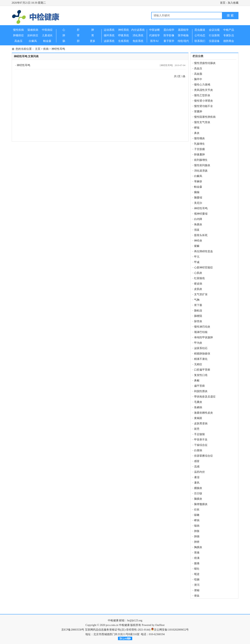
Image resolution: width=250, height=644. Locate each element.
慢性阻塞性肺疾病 (205, 117)
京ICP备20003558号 (73, 630)
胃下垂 (198, 305)
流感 (197, 467)
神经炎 (198, 241)
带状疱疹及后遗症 (205, 397)
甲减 (197, 262)
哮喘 (197, 128)
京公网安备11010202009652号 (171, 630)
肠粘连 (198, 311)
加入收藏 (233, 3)
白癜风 (198, 176)
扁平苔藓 (199, 386)
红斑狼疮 (199, 278)
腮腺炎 (198, 488)
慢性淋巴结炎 (202, 327)
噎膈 (197, 580)
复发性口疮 (201, 375)
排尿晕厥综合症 (203, 456)
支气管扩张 (201, 294)
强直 (197, 230)
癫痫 (197, 192)
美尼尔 (198, 203)
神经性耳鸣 (58, 49)
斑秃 (197, 429)
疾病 (46, 49)
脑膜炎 (198, 499)
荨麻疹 (198, 181)
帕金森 (198, 187)
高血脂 (198, 74)
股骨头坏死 (201, 235)
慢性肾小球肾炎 (203, 101)
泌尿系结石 (201, 348)
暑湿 (197, 477)
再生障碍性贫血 (203, 251)
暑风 (197, 483)
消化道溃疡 (201, 171)
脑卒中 (198, 79)
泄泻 (197, 585)
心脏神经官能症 (203, 268)
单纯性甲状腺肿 (203, 337)
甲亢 (197, 257)
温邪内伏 (199, 472)
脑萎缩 (198, 198)
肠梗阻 (198, 316)
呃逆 (197, 574)
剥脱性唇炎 (201, 391)
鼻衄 (197, 381)
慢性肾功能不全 (203, 106)
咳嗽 (197, 515)
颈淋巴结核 (201, 332)
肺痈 (197, 537)
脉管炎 (198, 321)
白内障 (198, 219)
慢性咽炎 (199, 138)
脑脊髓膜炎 (201, 504)
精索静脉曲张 (202, 354)
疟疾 (197, 510)
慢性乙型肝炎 (202, 95)
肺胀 (197, 531)
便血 (197, 596)
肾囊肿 (198, 112)
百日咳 (198, 493)
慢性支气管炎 (202, 122)
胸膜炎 (198, 547)
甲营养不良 (201, 440)
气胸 (197, 300)
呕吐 (197, 569)
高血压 (198, 68)
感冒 (197, 461)
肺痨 (197, 542)
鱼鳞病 (198, 407)
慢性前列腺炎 (202, 165)
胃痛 (197, 553)
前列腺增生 (201, 160)
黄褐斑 (198, 418)
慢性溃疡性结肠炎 (205, 63)
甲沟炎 (198, 343)
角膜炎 (198, 224)
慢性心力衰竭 (202, 85)
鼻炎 (197, 133)
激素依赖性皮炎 (203, 413)
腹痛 (197, 563)
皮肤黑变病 (201, 424)
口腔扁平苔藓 (202, 370)
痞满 (197, 558)
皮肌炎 (198, 289)
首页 (223, 3)
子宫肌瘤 (199, 149)
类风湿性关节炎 (203, 90)
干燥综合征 (201, 445)
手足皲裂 (199, 434)
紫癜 (197, 246)
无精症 (198, 364)
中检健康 (113, 620)
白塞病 (198, 450)
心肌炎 (198, 273)
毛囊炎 (198, 402)
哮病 (197, 520)
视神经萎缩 (201, 214)
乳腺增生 (199, 144)
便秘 (197, 590)
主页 (38, 49)
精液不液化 (201, 359)
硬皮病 (198, 284)
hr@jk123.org (135, 620)
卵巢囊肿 (199, 155)
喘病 (197, 526)
